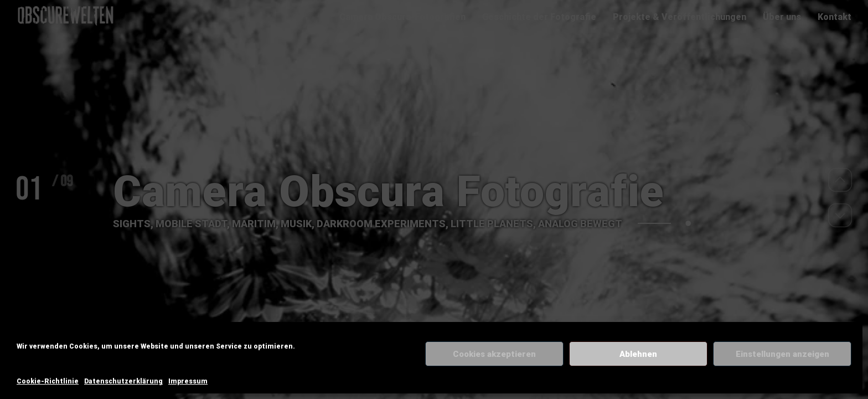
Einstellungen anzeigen (782, 354)
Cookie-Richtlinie (48, 381)
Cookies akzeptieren (494, 354)
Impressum (188, 381)
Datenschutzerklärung (123, 381)
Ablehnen (638, 354)
